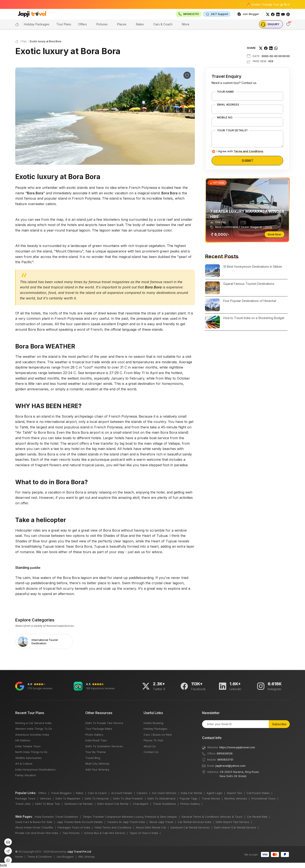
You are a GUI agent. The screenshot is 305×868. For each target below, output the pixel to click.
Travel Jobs (23, 804)
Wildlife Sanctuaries (28, 758)
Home (19, 857)
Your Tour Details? (232, 130)
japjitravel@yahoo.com (230, 766)
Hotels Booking (153, 723)
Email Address (228, 105)
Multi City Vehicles (97, 764)
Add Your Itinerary (97, 769)
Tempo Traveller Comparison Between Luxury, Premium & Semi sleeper (130, 817)
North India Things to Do (31, 752)
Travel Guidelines (164, 804)
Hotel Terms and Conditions (113, 827)
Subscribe (279, 724)
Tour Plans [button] (64, 24)
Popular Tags (189, 798)
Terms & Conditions (40, 857)
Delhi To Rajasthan (68, 798)
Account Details (122, 793)
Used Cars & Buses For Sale (34, 822)
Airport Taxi (234, 793)
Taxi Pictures (71, 833)
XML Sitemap (86, 857)
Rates (140, 24)
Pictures (102, 24)
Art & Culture (24, 764)
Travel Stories (211, 798)
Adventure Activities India (32, 735)
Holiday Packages (155, 729)
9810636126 (225, 753)
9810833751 (225, 760)
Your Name (225, 92)
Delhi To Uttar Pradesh (128, 798)
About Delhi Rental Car (151, 827)
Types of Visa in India (144, 833)
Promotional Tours (263, 798)
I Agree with (240, 151)
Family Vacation (26, 775)
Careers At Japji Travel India (126, 822)
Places (122, 24)
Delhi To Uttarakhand (161, 798)
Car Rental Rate (257, 817)
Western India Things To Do (34, 729)
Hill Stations (23, 740)
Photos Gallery (190, 804)
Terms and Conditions (249, 151)
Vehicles (45, 798)
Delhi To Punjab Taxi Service (104, 723)
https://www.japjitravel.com (237, 747)
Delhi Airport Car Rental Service (235, 827)
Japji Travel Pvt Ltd (79, 852)
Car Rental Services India (194, 822)
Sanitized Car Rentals (79, 804)
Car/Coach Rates (258, 793)
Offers (82, 24)
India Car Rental (191, 793)
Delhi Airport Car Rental (113, 804)
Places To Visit (153, 740)
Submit (247, 161)
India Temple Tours (28, 746)
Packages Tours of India (74, 827)
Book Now (274, 234)
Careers (142, 793)
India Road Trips (96, 740)
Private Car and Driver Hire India (37, 833)
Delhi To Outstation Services (104, 746)
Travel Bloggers (61, 793)
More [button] (186, 24)
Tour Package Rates (99, 729)
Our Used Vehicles (164, 793)
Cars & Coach (163, 24)
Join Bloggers (65, 857)
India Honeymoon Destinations (35, 769)
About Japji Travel (161, 822)
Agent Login (214, 793)
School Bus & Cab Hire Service (105, 833)
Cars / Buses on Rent (158, 735)
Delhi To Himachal (97, 798)
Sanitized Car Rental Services (190, 827)
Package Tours (25, 798)
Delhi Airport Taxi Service (232, 822)
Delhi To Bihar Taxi (48, 804)
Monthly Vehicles (236, 798)
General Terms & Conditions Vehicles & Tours (212, 817)
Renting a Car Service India (33, 723)
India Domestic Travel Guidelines (56, 817)
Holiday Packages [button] (37, 24)
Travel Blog (93, 758)
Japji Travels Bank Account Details (80, 822)
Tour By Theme (96, 752)
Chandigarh (141, 804)
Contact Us (151, 752)
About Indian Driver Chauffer (34, 827)
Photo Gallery (94, 735)
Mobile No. (225, 118)
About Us (150, 746)
